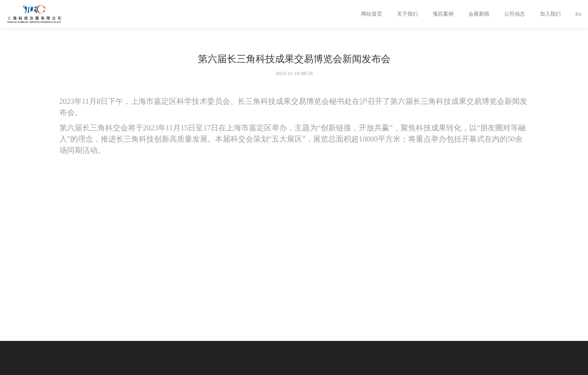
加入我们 (550, 14)
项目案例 (443, 14)
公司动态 (515, 14)
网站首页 (372, 14)
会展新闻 (479, 14)
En (578, 14)
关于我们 (407, 14)
